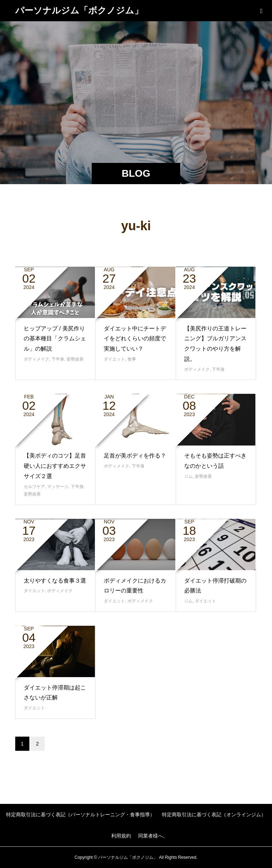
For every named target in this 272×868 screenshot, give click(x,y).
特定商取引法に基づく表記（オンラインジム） (214, 815)
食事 (132, 359)
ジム (188, 476)
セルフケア (34, 487)
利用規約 (121, 836)
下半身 (58, 359)
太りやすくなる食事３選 (55, 581)
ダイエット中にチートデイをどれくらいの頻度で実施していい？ (135, 339)
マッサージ (58, 487)
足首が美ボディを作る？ (135, 456)
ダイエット (114, 359)
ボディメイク (36, 359)
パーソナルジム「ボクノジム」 (79, 10)
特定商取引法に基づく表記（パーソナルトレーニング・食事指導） (80, 815)
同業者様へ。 (153, 836)
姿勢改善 (75, 359)
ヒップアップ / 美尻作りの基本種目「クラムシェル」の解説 (55, 339)
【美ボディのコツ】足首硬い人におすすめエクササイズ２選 (55, 466)
